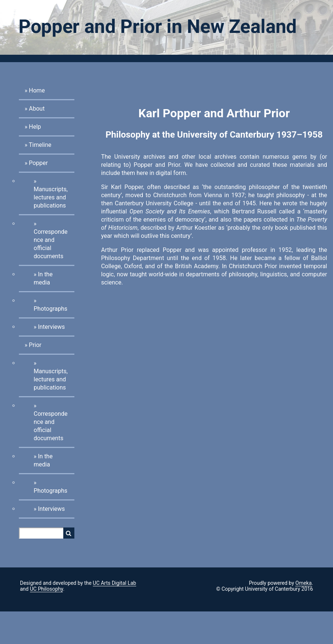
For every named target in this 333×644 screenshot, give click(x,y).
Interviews (51, 327)
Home (37, 90)
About (37, 109)
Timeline (40, 145)
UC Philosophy (47, 589)
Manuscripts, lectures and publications (51, 197)
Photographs (51, 309)
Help (35, 127)
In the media (43, 278)
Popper (38, 163)
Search (69, 533)
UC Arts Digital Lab (115, 583)
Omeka (303, 583)
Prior (35, 345)
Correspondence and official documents (51, 244)
